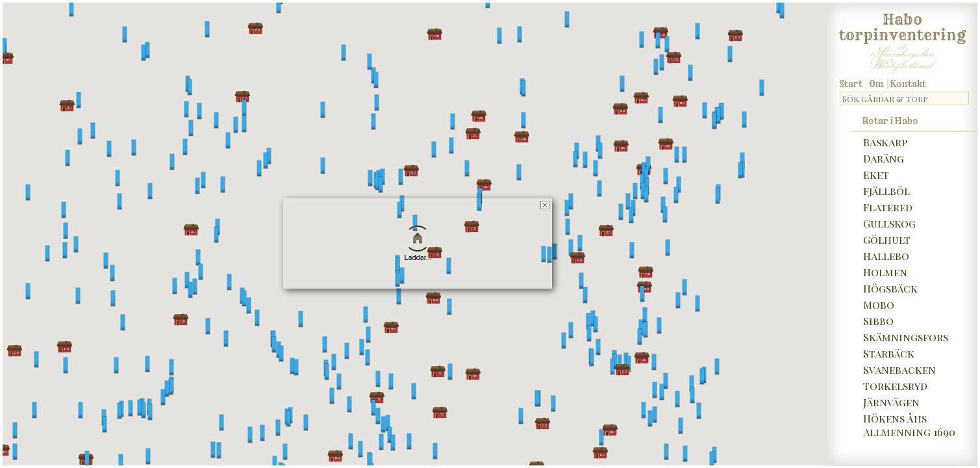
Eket (876, 175)
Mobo (879, 305)
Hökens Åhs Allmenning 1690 (909, 425)
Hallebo (886, 256)
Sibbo (878, 321)
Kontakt (908, 84)
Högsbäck (890, 288)
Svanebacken (899, 370)
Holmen (885, 272)
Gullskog (889, 223)
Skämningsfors (906, 337)
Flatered (888, 207)
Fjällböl (886, 191)
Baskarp (885, 142)
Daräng (884, 158)
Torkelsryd (895, 386)
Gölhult (887, 240)
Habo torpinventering (902, 25)
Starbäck (889, 353)
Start (851, 84)
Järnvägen (891, 402)
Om (876, 84)
